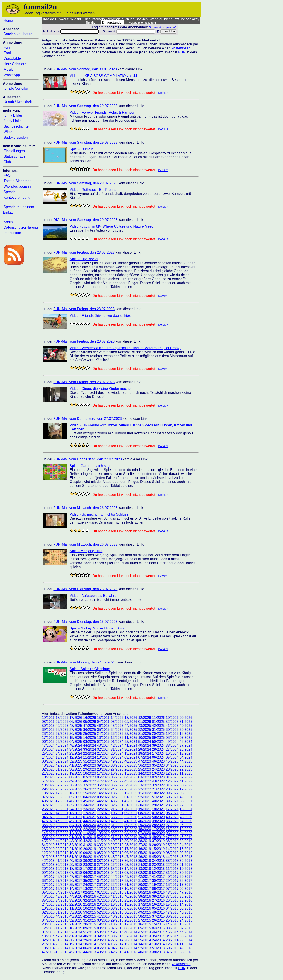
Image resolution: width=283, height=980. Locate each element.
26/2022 (90, 789)
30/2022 (186, 785)
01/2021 (90, 817)
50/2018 (90, 857)
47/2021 (62, 801)
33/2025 (131, 730)
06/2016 (145, 908)
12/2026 (145, 718)
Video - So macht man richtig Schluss (99, 514)
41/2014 (76, 936)
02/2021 (76, 817)
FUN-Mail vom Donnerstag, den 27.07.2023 (88, 419)
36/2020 (48, 825)
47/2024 (48, 745)
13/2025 (103, 738)
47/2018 (131, 857)
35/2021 (76, 805)
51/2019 (117, 837)
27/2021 (186, 805)
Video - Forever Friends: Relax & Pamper (102, 112)
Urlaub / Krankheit (18, 102)
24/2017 (90, 885)
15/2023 (131, 773)
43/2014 (48, 936)
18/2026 (62, 718)
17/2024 (158, 753)
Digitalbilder (13, 58)
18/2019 (117, 849)
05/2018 (103, 873)
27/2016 (158, 900)
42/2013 (117, 952)
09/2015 (90, 928)
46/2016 (48, 896)
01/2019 (90, 837)
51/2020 (145, 817)
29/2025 (186, 730)
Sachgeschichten (17, 126)
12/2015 (48, 928)
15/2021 (48, 813)
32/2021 (117, 805)
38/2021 (186, 801)
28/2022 (62, 789)
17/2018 (90, 869)
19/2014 (76, 944)
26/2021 (48, 809)
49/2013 (186, 948)
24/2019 (186, 845)
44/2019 (62, 841)
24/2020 (62, 829)
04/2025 (76, 742)
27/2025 (62, 734)
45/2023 (172, 761)
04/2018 (117, 873)
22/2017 (117, 885)
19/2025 (172, 734)
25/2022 (103, 789)
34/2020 (76, 825)
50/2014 (103, 932)
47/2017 (76, 877)
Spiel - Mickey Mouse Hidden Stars (97, 628)
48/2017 (62, 877)
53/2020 (117, 817)
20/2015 (90, 924)
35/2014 (158, 936)
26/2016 (172, 900)
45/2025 (117, 726)
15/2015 (158, 924)
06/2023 (103, 777)
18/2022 (48, 793)
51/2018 (76, 857)
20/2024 (117, 753)
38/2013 (158, 952)
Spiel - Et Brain (81, 149)
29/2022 (48, 789)
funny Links (12, 121)
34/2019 (48, 845)
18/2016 (131, 904)
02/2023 (158, 777)
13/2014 (158, 944)
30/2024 (131, 749)
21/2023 (48, 773)
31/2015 (90, 920)
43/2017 (131, 877)
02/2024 (62, 761)
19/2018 (62, 869)
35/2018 (145, 861)
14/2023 (145, 773)
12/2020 (76, 833)
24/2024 (62, 753)
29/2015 (117, 920)
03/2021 (62, 817)
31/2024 (117, 749)
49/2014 (117, 932)
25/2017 (76, 885)
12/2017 (103, 889)
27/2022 (76, 789)
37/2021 (48, 805)
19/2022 (186, 789)
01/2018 (48, 857)
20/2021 (131, 809)
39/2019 (131, 841)
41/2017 (158, 877)
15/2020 (186, 829)
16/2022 (76, 793)
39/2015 (131, 916)
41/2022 (186, 781)
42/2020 (117, 821)
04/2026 (103, 722)
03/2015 (172, 928)
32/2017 (131, 881)
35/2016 (48, 900)
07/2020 (145, 833)
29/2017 (172, 881)
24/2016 (48, 904)
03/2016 (186, 908)
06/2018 (90, 873)
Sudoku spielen (16, 137)
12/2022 (131, 793)
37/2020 (186, 821)
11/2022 (145, 793)
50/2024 (158, 742)
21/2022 (158, 789)
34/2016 (62, 900)
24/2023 (158, 769)
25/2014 (145, 940)
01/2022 (131, 797)
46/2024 (62, 745)
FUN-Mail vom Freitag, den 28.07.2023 (84, 252)
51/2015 (117, 912)
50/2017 (186, 873)
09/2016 (103, 908)
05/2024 (172, 757)
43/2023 (48, 765)
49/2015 (145, 912)
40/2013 (145, 952)
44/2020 (90, 821)
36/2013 (186, 952)
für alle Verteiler (16, 88)
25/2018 (131, 865)
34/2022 (131, 785)
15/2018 (117, 869)
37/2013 (172, 952)
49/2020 (172, 817)
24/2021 (76, 809)
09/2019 (90, 853)
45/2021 (90, 801)
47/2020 (48, 821)
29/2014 (90, 940)
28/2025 (48, 734)
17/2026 (76, 718)
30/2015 (103, 920)
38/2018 (103, 861)
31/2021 (131, 805)
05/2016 (158, 908)
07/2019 (117, 853)
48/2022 (90, 781)
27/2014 (117, 940)
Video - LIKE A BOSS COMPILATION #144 (103, 76)
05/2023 (117, 777)
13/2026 (131, 718)
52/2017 (158, 873)
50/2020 (158, 817)
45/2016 (62, 896)
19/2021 (145, 809)
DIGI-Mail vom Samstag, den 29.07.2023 (85, 220)
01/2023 (172, 777)
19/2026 (48, 718)
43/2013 (103, 952)
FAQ (7, 175)
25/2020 (48, 829)
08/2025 (172, 738)
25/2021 (62, 809)
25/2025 (90, 734)
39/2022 (62, 785)
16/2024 (172, 753)
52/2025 (172, 722)
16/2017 (48, 889)
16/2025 (62, 738)
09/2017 (145, 889)
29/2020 (145, 825)
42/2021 (131, 801)
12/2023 (172, 773)
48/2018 (117, 857)
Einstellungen (14, 151)
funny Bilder (13, 115)
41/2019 (103, 841)
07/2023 (90, 777)
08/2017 (158, 889)
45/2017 (103, 877)
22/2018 (172, 865)
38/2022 (76, 785)
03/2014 (131, 948)
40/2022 (48, 785)
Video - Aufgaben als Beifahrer (94, 596)
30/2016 (117, 900)
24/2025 (103, 734)
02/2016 (48, 912)
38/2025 (62, 730)
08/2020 (131, 833)
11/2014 (186, 944)
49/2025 (62, 726)
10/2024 (103, 757)
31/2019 (90, 845)
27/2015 (145, 920)
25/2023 (145, 769)
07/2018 (76, 873)
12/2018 (158, 869)
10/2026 (172, 718)
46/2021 (76, 801)
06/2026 (76, 722)
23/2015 (48, 924)
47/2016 (186, 892)
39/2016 (145, 896)
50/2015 (131, 912)
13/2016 (48, 908)
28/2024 (158, 749)
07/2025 (186, 738)
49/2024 (172, 742)
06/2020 (158, 833)
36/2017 (76, 881)
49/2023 (117, 761)
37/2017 (62, 881)
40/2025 (186, 726)
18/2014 (90, 944)
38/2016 (158, 896)
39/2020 (158, 821)
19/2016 (117, 904)
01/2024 (117, 742)
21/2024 (103, 753)
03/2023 (145, 777)
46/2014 (158, 932)
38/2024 (172, 745)
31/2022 (172, 785)
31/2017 (145, 881)
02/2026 (131, 722)
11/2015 (62, 928)
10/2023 (48, 777)
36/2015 (172, 916)
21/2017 (131, 885)
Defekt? (163, 93)
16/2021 (186, 809)
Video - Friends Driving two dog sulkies (100, 316)
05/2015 (145, 928)
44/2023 (186, 761)
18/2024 (145, 753)
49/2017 (48, 877)
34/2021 (90, 805)
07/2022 (48, 797)
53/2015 (90, 912)
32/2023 (48, 769)
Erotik (8, 53)
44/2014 (186, 932)
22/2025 (131, 734)
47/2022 (103, 781)
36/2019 (172, 841)
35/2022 (117, 785)
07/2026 (62, 722)
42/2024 (117, 745)
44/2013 (90, 952)
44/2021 (103, 801)
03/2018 (131, 873)
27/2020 (172, 825)
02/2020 (62, 837)
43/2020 (103, 821)
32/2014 (48, 940)
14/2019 (172, 849)
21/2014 (48, 944)
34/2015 (48, 920)
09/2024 (117, 757)
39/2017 (186, 877)
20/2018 (48, 869)
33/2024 (90, 749)
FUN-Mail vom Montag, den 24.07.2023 (84, 662)
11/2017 (117, 889)
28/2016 (145, 900)
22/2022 (145, 789)
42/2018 (48, 861)
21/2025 (145, 734)
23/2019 (48, 849)
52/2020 (131, 817)
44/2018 (172, 857)
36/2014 (145, 936)
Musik (8, 69)
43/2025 (145, 726)
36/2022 (103, 785)
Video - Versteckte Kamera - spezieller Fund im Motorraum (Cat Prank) (125, 348)
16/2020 (172, 829)
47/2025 (90, 726)
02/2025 (103, 742)
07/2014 (76, 948)
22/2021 (103, 809)
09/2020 (117, 833)
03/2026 (117, 722)
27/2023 (117, 769)
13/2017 (90, 889)
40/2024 (145, 745)
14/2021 (62, 813)
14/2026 (117, 718)
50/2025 (48, 726)
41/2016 (117, 896)
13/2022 (117, 793)
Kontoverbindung (17, 197)
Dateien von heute (18, 34)
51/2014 (90, 932)
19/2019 (103, 849)
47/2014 (145, 932)
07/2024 (145, 757)
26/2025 (76, 734)
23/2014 (172, 940)
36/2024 (48, 749)
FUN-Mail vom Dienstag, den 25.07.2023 (85, 589)
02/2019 (186, 853)
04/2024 (186, 757)
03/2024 (48, 761)
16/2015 (145, 924)
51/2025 (186, 722)
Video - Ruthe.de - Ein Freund (93, 190)
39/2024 (158, 745)
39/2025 (48, 730)
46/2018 (145, 857)
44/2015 (62, 916)
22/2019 (62, 849)
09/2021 (131, 813)
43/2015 (76, 916)
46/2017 (90, 877)
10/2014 (48, 948)
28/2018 (90, 865)
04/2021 (48, 817)
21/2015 (76, 924)
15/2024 (186, 753)
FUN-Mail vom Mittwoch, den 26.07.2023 (85, 508)
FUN (182, 52)
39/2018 (90, 861)
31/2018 (48, 865)
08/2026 (48, 722)
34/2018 (158, 861)
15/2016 (172, 904)
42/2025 (158, 726)
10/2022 (158, 793)
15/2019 (158, 849)
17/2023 (103, 773)
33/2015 (62, 920)
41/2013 (131, 952)
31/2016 (103, 900)
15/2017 (62, 889)
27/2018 (103, 865)
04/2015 (158, 928)
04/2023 (131, 777)
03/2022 (103, 797)
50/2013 (172, 948)
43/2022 (158, 781)
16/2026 (90, 718)
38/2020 (172, 821)
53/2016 (76, 912)
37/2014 (131, 936)
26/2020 (186, 825)
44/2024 (90, 745)
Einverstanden (112, 22)
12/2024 (76, 757)
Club (7, 162)
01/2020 (76, 837)
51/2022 (48, 781)
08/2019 (103, 853)
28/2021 (172, 805)
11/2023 (186, 773)
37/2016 (172, 896)
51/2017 (172, 873)
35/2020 (62, 825)
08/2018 (62, 873)
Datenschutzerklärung (21, 227)
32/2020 (103, 825)
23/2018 (158, 865)
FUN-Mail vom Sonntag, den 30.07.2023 (85, 69)
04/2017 (62, 892)
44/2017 (117, 877)
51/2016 (131, 892)
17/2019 (131, 849)
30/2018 (62, 865)
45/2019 (48, 841)
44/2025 (131, 726)
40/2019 (117, 841)
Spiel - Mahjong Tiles (86, 551)
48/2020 (186, 817)
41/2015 (103, 916)
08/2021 (145, 813)
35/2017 (90, 881)
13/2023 (158, 773)
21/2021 (117, 809)
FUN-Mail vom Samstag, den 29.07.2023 (85, 106)
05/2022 (76, 797)
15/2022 (90, 793)
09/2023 (62, 777)
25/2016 (186, 900)
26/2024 (186, 749)
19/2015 (103, 924)
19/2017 (158, 885)
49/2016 (158, 892)
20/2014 (62, 944)
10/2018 (186, 869)
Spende (10, 192)
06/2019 (131, 853)
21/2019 (76, 849)
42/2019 (90, 841)
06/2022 (62, 797)
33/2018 (172, 861)
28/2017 (186, 881)
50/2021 (172, 797)
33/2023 (186, 765)
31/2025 (158, 730)
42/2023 (62, 765)
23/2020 (76, 829)
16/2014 (117, 944)
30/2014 (76, 940)
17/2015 (131, 924)
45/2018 (158, 857)
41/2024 (131, 745)
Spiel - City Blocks (84, 259)
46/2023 (158, 761)
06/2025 (48, 742)
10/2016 (90, 908)
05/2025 (62, 742)
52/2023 (76, 761)
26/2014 (131, 940)
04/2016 (172, 908)
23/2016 (62, 904)
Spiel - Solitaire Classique (90, 669)
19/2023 (76, 773)
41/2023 (76, 765)
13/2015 (186, 924)
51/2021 (158, 797)
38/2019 (145, 841)
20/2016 (103, 904)
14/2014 (145, 944)
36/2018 (131, 861)
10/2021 (117, 813)
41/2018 (62, 861)
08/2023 (76, 777)
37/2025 (76, 730)
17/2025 (48, 738)
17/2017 (186, 885)
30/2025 (172, 730)
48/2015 (158, 912)
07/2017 (172, 889)
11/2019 (62, 853)
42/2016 (103, 896)
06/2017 (186, 889)
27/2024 (172, 749)
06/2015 (131, 928)
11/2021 (103, 813)
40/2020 (145, 821)
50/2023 (103, 761)
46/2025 (103, 726)
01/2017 (103, 892)
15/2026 (103, 718)
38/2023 (117, 765)
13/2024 (62, 757)
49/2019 (145, 837)
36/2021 (62, 805)
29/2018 (76, 865)
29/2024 (145, 749)
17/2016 (145, 904)
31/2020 (117, 825)
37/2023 (131, 765)
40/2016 (131, 896)
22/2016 (76, 904)
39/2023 (103, 765)
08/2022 (186, 793)
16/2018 (103, 869)
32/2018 (186, 861)
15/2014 (131, 944)
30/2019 (103, 845)
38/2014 (117, 936)
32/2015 (76, 920)
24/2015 (186, 920)
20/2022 (172, 789)
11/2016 (76, 908)
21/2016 (90, 904)
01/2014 (62, 932)
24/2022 (117, 789)
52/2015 (103, 912)
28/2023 (103, 769)
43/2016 (90, 896)
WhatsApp (12, 75)
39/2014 (103, 936)
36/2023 (145, 765)
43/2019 (76, 841)
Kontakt (10, 222)
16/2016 (158, 904)
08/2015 (103, 928)
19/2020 (131, 829)
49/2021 (186, 797)
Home (8, 20)
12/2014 (172, 944)
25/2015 (172, 920)
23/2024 (76, 753)
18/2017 (172, 885)
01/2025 (158, 722)
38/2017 (48, 881)
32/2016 (90, 900)
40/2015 (117, 916)
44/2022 (145, 781)
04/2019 (158, 853)
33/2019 (62, 845)
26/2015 (158, 920)
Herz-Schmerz (15, 64)
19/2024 (131, 753)
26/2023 (131, 769)
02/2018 (145, 873)
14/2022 (103, 793)
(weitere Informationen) (142, 23)
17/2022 (62, 793)
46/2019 (186, 837)
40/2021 (158, 801)
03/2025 (90, 742)
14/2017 (76, 889)
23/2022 (131, 789)
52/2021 (145, 797)
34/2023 (172, 765)
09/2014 (62, 948)
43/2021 (117, 801)
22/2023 (186, 769)
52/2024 (131, 742)
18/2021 (158, 809)
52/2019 (103, 837)
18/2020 (145, 829)
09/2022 (172, 793)
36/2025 (90, 730)
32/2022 (158, 785)
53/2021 (103, 817)
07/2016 (131, 908)
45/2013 (76, 952)
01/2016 (62, 912)
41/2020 (131, 821)
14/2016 (186, 904)
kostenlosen (181, 48)
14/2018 (131, 869)
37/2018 (117, 861)
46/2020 (62, 821)
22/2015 (62, 924)
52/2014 (76, 932)
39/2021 (172, 801)
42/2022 (172, 781)
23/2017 (103, 885)
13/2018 (145, 869)
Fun (7, 47)
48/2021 (48, 801)
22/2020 (90, 829)
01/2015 (48, 932)
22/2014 (186, 940)
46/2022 (117, 781)
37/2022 (90, 785)
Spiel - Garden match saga (91, 466)
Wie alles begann (17, 186)
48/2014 (131, 932)
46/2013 (62, 952)
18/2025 (186, 734)
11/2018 (172, 869)
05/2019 (145, 853)
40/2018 (76, 861)
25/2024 (48, 753)
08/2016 (117, 908)
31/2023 (62, 769)
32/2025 (145, 730)
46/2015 (186, 912)
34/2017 (103, 881)
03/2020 (48, 837)
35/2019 (186, 841)
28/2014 (103, 940)
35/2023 (158, 765)
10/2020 (103, 833)
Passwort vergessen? (163, 27)
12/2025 (117, 738)
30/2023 (76, 769)
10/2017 (131, 889)
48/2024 (186, 742)
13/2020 (62, 833)
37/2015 (158, 916)
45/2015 (48, 916)
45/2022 (131, 781)
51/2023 (90, 761)
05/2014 (103, 948)
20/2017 (145, 885)
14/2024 (48, 757)
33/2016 (76, 900)
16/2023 (117, 773)
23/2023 (172, 769)
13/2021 (76, 813)
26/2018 (117, 865)
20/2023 (62, 773)
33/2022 (145, 785)
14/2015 (172, 924)
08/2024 (131, 757)
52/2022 (186, 777)
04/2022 (90, 797)
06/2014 (90, 948)
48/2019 (158, 837)
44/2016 (76, 896)
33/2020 (90, 825)
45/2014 (172, 932)
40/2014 (90, 936)
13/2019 (186, 849)
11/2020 (90, 833)
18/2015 (117, 924)
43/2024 (103, 745)
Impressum (12, 233)
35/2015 (186, 916)
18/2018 (76, 869)
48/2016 (172, 892)
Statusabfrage (15, 156)
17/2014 (103, 944)
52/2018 (62, 857)
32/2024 (103, 749)
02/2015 (186, 928)
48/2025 (76, 726)
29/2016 (131, 900)
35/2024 (62, 749)
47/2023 (145, 761)
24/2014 (158, 940)
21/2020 (103, 829)
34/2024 (76, 749)
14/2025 (90, 738)
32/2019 (76, 845)
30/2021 (145, 805)
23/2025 (117, 734)
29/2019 (117, 845)
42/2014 (62, 936)
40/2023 (90, 765)
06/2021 (172, 813)
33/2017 (117, 881)
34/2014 (172, 936)
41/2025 (172, 726)
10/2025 (145, 738)
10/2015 (76, 928)
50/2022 (62, 781)
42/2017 (145, 877)
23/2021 (90, 809)
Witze (8, 132)
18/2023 (90, 773)
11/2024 (90, 757)
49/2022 (76, 781)
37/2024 (186, 745)
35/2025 (103, 730)
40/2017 (172, 877)
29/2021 (158, 805)
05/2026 (90, 722)
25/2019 (172, 845)
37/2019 (158, 841)
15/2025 (76, 738)
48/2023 (131, 761)
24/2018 (145, 865)
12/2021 (90, 813)
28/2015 (131, 920)
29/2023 (90, 769)
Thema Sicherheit (17, 181)
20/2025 (158, 734)
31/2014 (62, 940)
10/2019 (76, 853)
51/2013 (158, 948)
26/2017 (62, 885)
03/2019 (172, 853)
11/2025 (131, 738)
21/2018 (186, 865)
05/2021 (186, 813)
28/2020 (158, 825)
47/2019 (172, 837)
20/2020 (117, 829)
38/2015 (145, 916)
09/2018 (48, 873)
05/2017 (48, 892)
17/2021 (172, 809)
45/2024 (76, 745)
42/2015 (90, 916)
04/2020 (186, 833)
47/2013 (48, 952)
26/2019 (158, 845)
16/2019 (145, 849)
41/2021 (145, 801)
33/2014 (186, 936)
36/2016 (186, 896)
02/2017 (90, 892)
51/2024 (145, 742)
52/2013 (145, 948)
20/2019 (90, 849)
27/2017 (48, 885)
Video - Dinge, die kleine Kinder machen (101, 389)
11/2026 (158, 718)
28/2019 (131, 845)
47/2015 (172, 912)
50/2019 (131, 837)
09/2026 (186, 718)
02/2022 (117, 797)
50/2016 (145, 892)
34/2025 (117, 730)
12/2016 (62, 908)
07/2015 (117, 928)
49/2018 (103, 857)
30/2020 (131, 825)
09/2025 (158, 738)
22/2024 (90, 753)
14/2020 (48, 833)
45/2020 (76, 821)
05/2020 (172, 833)
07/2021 (158, 813)
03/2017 (76, 892)
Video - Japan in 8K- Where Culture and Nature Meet (111, 226)
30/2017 (158, 881)
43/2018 (186, 857)
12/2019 (48, 853)
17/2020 (158, 829)
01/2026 (145, 722)
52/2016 (117, 892)
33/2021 (103, 805)
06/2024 (158, 757)
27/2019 (145, 845)
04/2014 (117, 948)
